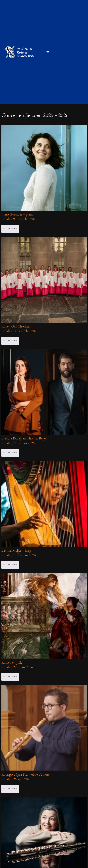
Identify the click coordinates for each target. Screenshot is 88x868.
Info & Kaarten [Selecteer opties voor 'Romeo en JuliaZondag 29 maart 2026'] (10, 677)
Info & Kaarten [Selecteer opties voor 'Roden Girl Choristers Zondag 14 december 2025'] (10, 341)
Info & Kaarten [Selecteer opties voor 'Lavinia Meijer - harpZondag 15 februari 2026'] (10, 565)
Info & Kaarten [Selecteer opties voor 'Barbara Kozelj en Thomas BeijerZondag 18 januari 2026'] (10, 453)
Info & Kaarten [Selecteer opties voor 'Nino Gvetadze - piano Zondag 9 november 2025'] (10, 229)
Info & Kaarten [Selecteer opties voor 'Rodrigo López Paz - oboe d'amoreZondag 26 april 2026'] (10, 789)
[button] (48, 52)
